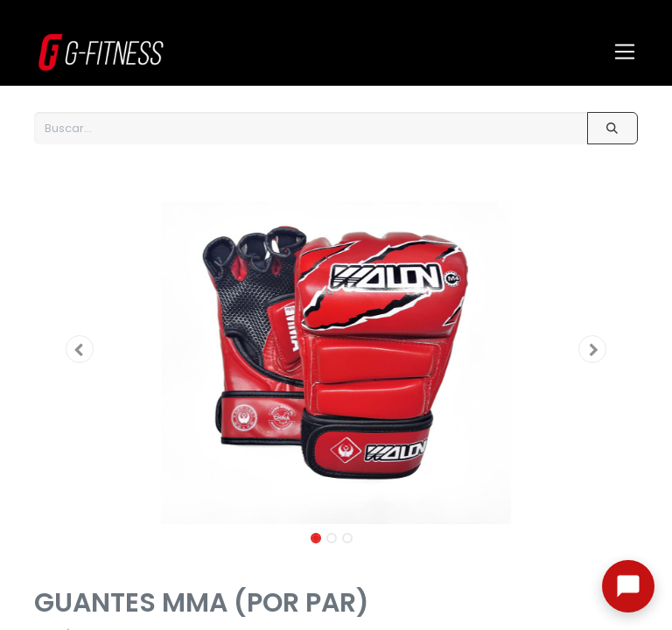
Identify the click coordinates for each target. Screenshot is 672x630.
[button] (80, 349)
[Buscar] (612, 128)
